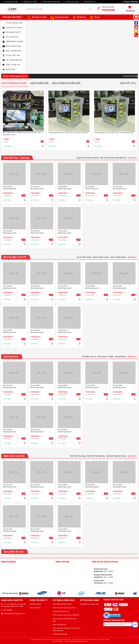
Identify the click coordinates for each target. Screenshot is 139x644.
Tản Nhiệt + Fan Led (89, 357)
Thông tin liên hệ (35, 608)
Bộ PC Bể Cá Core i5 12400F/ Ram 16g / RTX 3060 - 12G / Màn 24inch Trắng (22, 134)
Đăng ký (127, 2)
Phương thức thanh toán (61, 611)
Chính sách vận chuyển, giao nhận (64, 608)
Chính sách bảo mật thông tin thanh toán (65, 620)
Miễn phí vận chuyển (29, 2)
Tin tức (94, 17)
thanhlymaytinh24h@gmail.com (13, 614)
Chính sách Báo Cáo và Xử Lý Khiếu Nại (66, 615)
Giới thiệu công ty (35, 604)
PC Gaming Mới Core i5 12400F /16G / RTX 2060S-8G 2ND (114, 133)
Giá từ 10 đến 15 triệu (101, 257)
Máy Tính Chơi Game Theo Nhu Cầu (113, 158)
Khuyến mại (79, 17)
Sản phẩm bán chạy (14, 83)
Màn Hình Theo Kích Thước (116, 456)
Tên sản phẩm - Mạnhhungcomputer (10, 188)
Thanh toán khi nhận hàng (50, 2)
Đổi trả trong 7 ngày (70, 2)
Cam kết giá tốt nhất (10, 2)
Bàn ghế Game (121, 357)
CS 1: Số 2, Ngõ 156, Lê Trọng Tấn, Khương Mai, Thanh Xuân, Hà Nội (14, 605)
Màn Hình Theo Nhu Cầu (96, 456)
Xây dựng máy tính (59, 17)
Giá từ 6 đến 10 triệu (84, 257)
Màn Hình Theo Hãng (78, 456)
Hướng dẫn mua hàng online (90, 604)
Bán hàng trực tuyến (37, 17)
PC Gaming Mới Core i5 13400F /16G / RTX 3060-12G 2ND (68, 133)
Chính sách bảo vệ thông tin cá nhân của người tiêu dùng (66, 629)
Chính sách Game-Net (60, 634)
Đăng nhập (134, 2)
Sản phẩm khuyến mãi (66, 83)
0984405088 (7, 610)
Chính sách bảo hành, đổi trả (62, 604)
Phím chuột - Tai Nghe (106, 357)
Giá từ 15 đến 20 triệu (118, 257)
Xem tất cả (128, 83)
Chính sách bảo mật (59, 625)
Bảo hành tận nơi (88, 2)
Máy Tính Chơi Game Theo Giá (88, 158)
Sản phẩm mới (39, 83)
